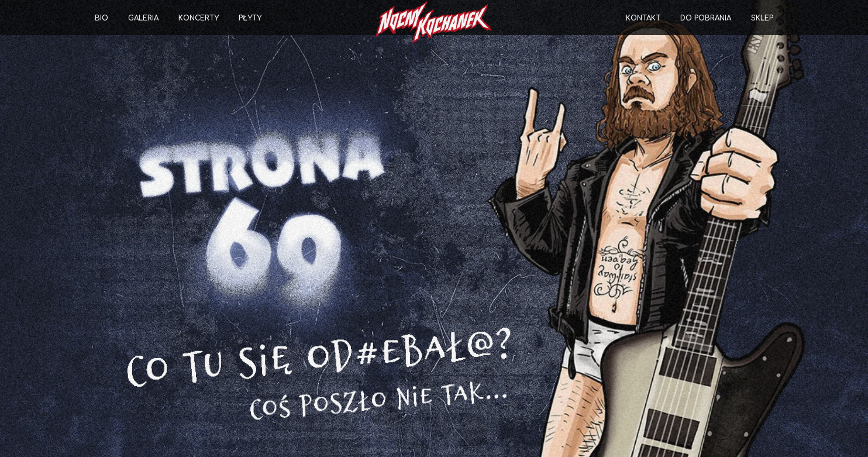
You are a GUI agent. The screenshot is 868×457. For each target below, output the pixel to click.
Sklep (762, 18)
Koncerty (199, 18)
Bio (101, 18)
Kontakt (643, 18)
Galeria (143, 18)
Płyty (250, 18)
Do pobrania (706, 18)
